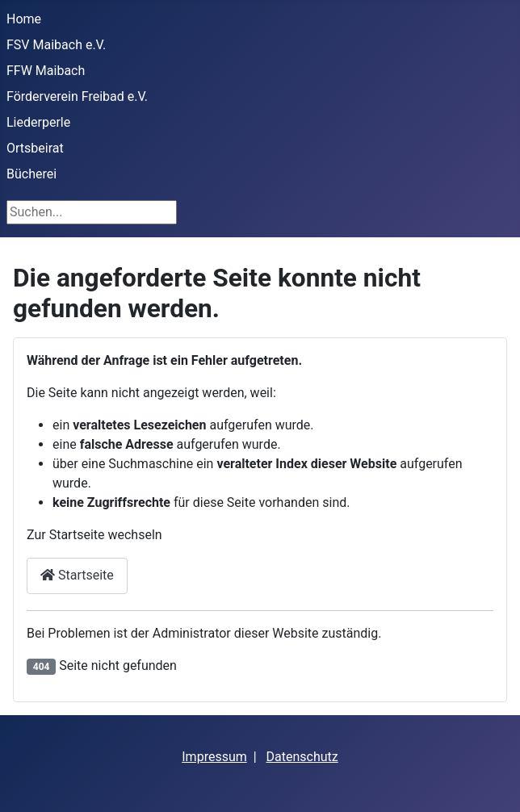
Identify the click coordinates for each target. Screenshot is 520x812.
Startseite (77, 575)
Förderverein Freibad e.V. (77, 96)
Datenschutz (302, 757)
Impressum (214, 757)
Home (24, 19)
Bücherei (31, 174)
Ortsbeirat (35, 148)
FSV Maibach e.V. (56, 45)
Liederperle (38, 122)
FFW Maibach (46, 71)
